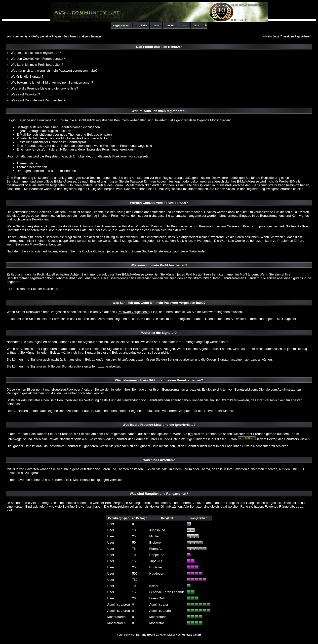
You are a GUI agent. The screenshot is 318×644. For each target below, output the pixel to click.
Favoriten (23, 480)
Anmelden (287, 36)
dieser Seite (188, 251)
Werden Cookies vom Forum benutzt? (38, 59)
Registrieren (303, 36)
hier (39, 289)
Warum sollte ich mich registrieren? (36, 53)
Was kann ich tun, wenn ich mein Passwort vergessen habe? (54, 71)
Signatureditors (72, 366)
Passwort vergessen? (133, 312)
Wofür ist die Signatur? (27, 77)
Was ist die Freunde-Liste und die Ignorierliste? (44, 88)
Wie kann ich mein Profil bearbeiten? (37, 65)
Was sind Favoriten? (25, 94)
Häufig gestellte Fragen (46, 36)
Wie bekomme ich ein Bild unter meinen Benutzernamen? (52, 82)
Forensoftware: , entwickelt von (159, 635)
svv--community (17, 36)
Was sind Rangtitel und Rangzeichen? (38, 100)
